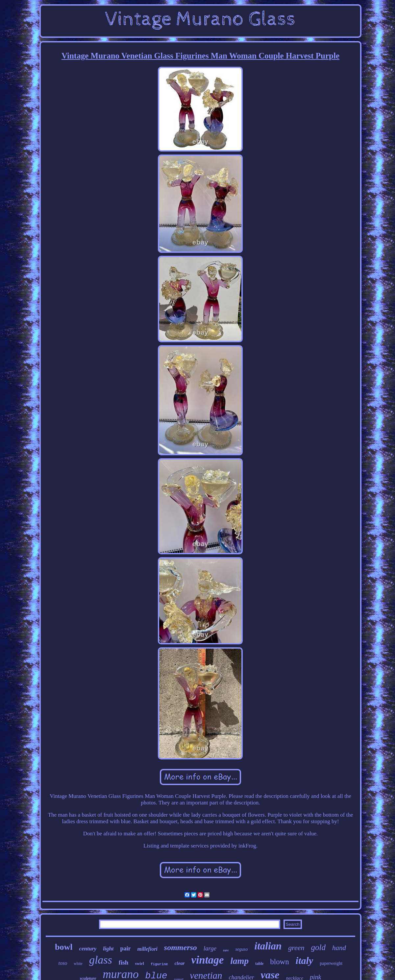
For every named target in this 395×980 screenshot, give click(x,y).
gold (318, 947)
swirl (139, 963)
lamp (240, 961)
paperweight (331, 963)
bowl (64, 947)
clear (180, 963)
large (210, 948)
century (88, 949)
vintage (208, 960)
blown (280, 962)
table (259, 964)
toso (63, 963)
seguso (241, 949)
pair (125, 948)
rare (226, 950)
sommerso (181, 947)
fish (124, 962)
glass (101, 960)
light (108, 949)
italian (268, 946)
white (78, 964)
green (296, 948)
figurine (159, 964)
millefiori (147, 949)
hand (339, 948)
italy (304, 960)
